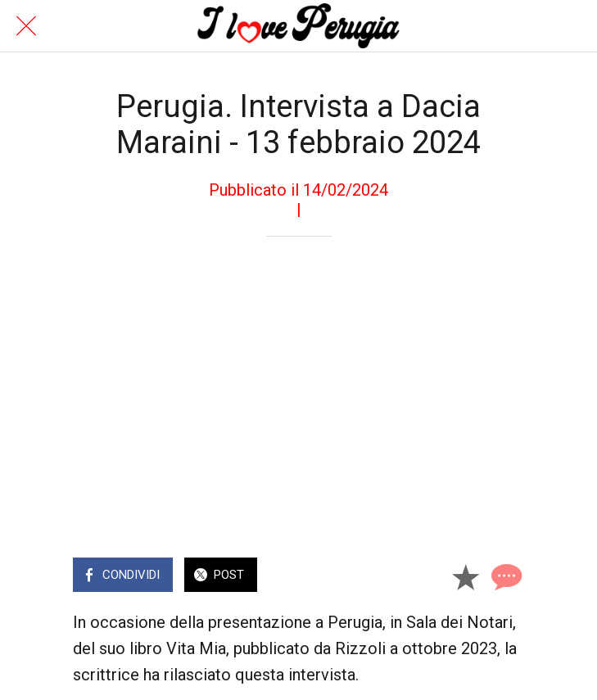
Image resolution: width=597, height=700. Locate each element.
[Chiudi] (26, 26)
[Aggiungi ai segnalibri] (465, 576)
